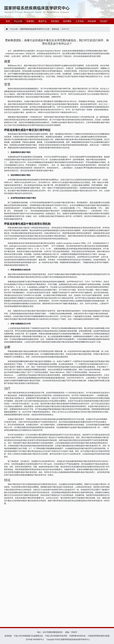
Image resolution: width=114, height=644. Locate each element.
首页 (8, 21)
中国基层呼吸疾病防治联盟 (99, 636)
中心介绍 (18, 21)
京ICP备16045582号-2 (35, 639)
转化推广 (104, 21)
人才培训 (80, 21)
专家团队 (30, 21)
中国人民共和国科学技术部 (56, 636)
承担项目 (55, 21)
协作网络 (67, 21)
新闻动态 (56, 29)
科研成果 (92, 21)
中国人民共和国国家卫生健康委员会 (28, 636)
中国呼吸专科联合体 (77, 636)
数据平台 (43, 21)
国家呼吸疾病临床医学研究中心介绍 (35, 29)
